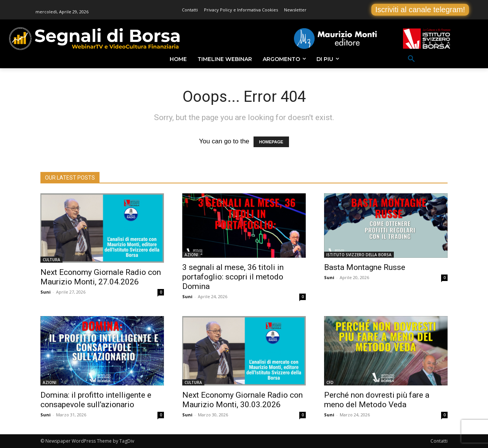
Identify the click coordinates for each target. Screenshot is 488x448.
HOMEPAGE (271, 142)
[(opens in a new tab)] (244, 226)
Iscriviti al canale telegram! (420, 10)
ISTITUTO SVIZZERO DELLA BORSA (359, 255)
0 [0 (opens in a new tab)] (303, 297)
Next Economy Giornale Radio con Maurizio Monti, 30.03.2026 (242, 400)
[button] (411, 59)
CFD (330, 382)
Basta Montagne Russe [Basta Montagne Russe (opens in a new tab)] (365, 267)
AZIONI (191, 255)
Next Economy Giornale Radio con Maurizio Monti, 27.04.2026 (101, 277)
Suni (46, 292)
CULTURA (51, 260)
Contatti (439, 441)
